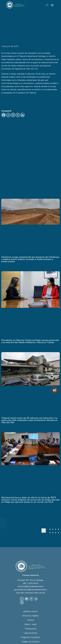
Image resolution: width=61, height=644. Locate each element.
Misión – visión (30, 597)
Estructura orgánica (31, 588)
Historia (31, 592)
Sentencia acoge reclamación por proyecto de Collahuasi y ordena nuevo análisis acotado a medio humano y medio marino (30, 232)
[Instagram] (13, 115)
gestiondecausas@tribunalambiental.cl (31, 562)
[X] (18, 115)
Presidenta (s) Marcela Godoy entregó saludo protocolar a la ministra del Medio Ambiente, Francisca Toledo (30, 314)
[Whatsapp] (8, 115)
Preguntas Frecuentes (30, 610)
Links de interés (31, 605)
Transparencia (30, 601)
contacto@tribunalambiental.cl (30, 559)
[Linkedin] (22, 115)
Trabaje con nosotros (30, 614)
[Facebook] (4, 115)
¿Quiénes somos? (31, 584)
